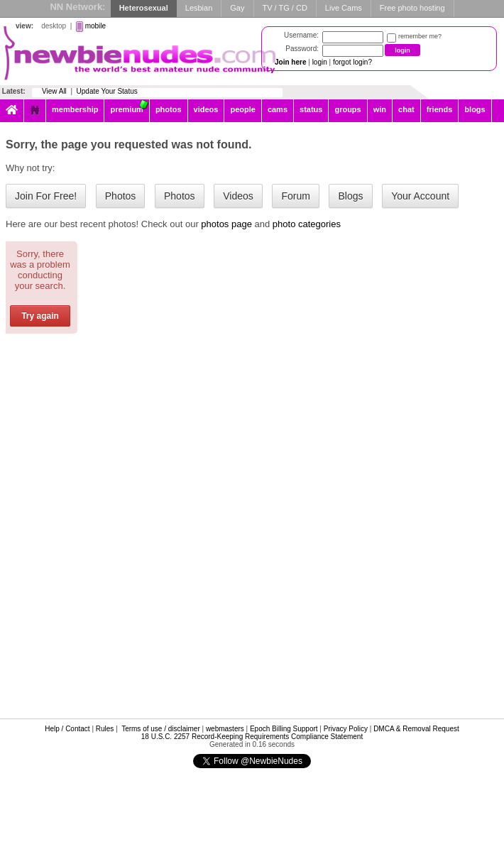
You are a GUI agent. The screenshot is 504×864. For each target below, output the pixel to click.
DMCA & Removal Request (416, 729)
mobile (95, 26)
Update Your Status (107, 91)
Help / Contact (67, 729)
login (320, 62)
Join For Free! (46, 196)
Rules (105, 729)
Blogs (350, 196)
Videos (238, 196)
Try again (40, 316)
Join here (290, 62)
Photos (121, 196)
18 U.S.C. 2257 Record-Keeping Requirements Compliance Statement (252, 737)
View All (54, 91)
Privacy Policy (346, 729)
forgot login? (352, 62)
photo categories (307, 224)
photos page (226, 224)
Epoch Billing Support (284, 729)
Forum (295, 196)
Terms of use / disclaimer (161, 729)
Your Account (420, 196)
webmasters (225, 729)
